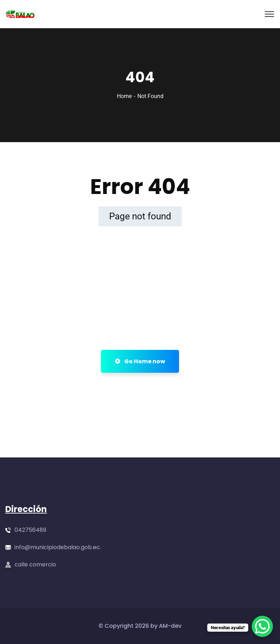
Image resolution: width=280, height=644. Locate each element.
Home (124, 96)
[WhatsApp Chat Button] (262, 626)
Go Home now (140, 361)
